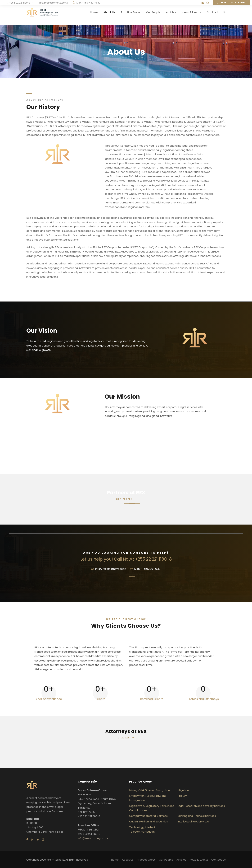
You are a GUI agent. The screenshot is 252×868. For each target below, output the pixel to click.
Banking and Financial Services (197, 816)
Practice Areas (131, 12)
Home (94, 12)
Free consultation (231, 2)
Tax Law (182, 796)
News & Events (191, 12)
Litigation (183, 790)
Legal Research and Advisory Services (201, 806)
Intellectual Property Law (193, 822)
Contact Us (218, 860)
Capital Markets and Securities (148, 822)
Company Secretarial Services (148, 816)
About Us (109, 12)
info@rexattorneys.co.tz (53, 3)
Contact (212, 12)
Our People (153, 12)
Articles (171, 12)
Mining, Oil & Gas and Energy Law (150, 790)
